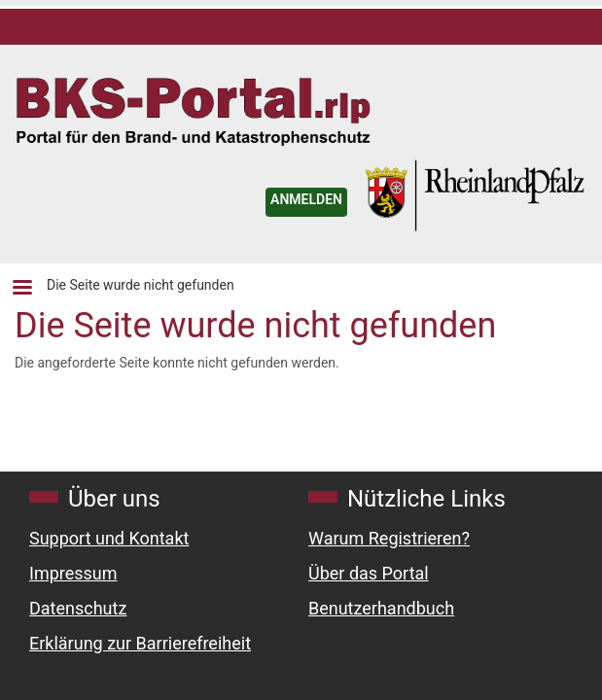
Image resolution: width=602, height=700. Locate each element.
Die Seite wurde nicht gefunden (141, 285)
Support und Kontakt (109, 538)
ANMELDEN (306, 199)
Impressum (73, 573)
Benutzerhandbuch (381, 608)
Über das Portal (369, 573)
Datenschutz (78, 608)
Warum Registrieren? (389, 538)
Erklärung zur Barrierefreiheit (140, 643)
